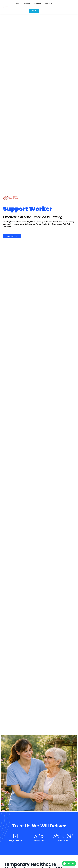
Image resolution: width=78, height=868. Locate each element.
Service (27, 4)
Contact (37, 4)
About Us (48, 4)
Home (18, 4)
